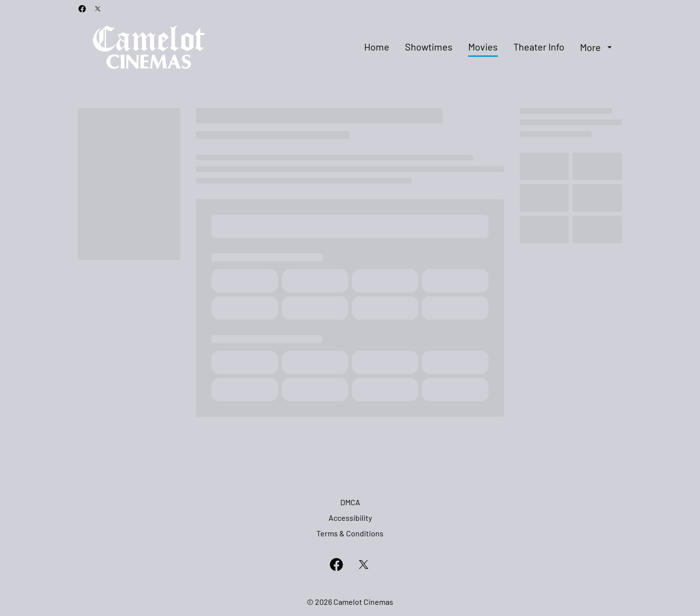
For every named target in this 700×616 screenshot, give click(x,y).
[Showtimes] (429, 47)
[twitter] (98, 9)
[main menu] (489, 47)
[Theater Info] (539, 47)
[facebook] (82, 9)
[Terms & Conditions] (350, 533)
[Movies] (483, 47)
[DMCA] (350, 502)
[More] (597, 47)
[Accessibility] (350, 518)
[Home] (377, 47)
